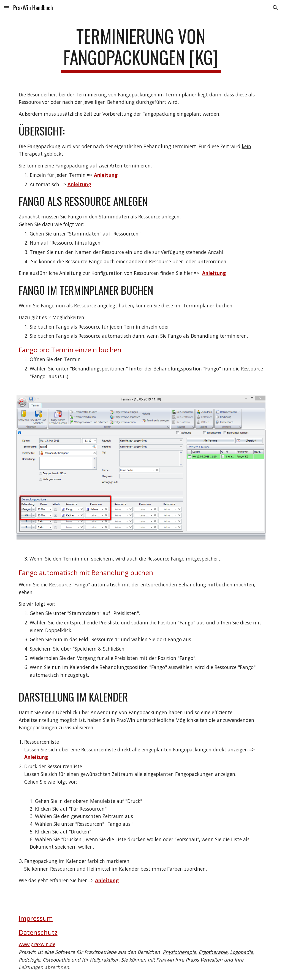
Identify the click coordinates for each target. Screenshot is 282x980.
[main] (141, 49)
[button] (7, 8)
